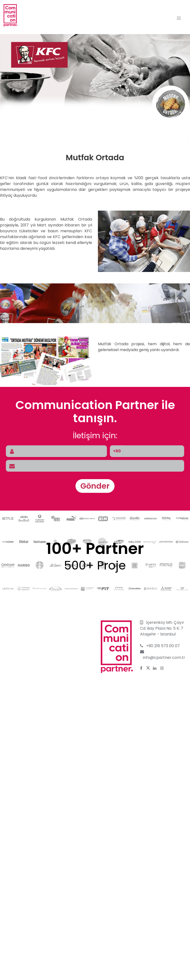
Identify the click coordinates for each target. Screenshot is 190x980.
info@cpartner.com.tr (164, 658)
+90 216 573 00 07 (163, 646)
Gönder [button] (95, 486)
